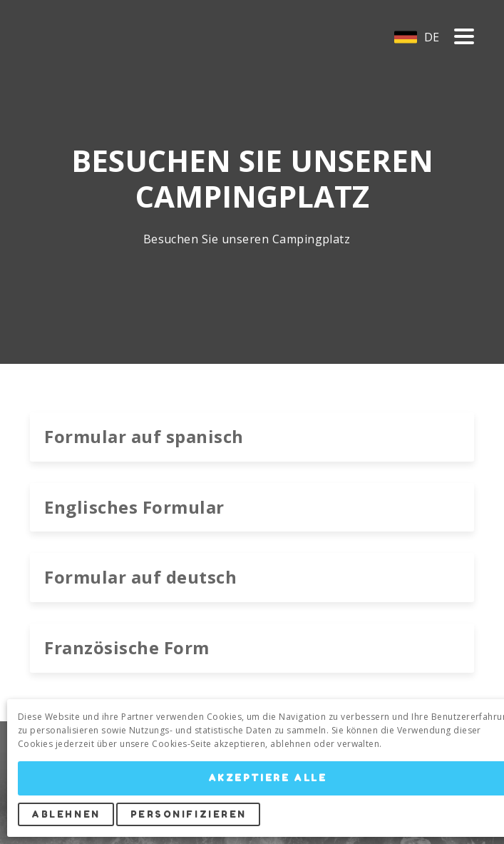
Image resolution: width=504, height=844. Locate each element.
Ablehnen (66, 814)
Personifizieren (189, 814)
